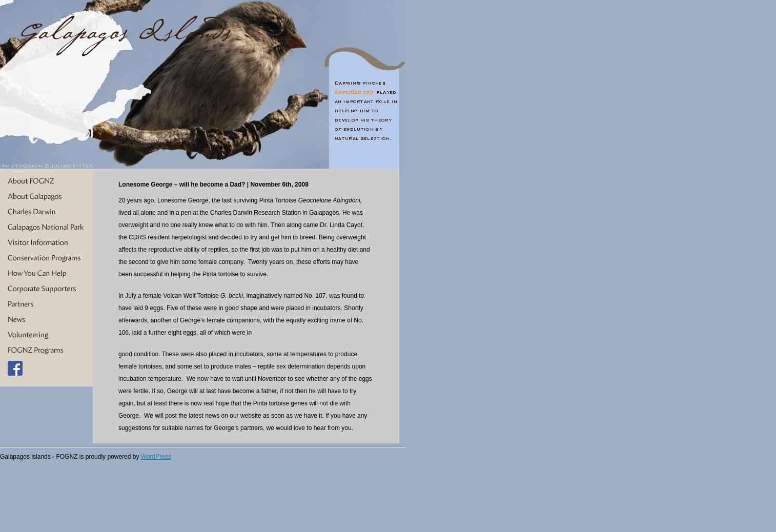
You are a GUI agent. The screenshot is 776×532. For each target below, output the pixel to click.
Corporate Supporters (46, 289)
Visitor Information (46, 243)
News (46, 320)
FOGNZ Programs (46, 351)
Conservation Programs (46, 258)
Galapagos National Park (46, 228)
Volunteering (46, 335)
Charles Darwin (46, 212)
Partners (46, 304)
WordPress (156, 457)
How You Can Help (46, 274)
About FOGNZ (46, 181)
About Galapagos (46, 197)
